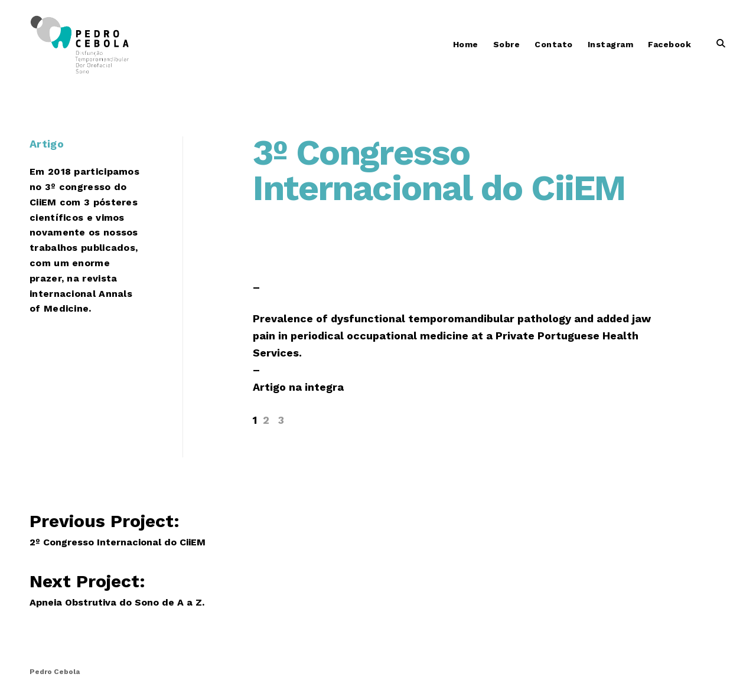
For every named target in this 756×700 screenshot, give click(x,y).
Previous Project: (132, 528)
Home (466, 44)
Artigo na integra (298, 387)
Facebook (669, 44)
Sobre (507, 44)
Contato (554, 44)
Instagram (611, 44)
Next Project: (115, 588)
